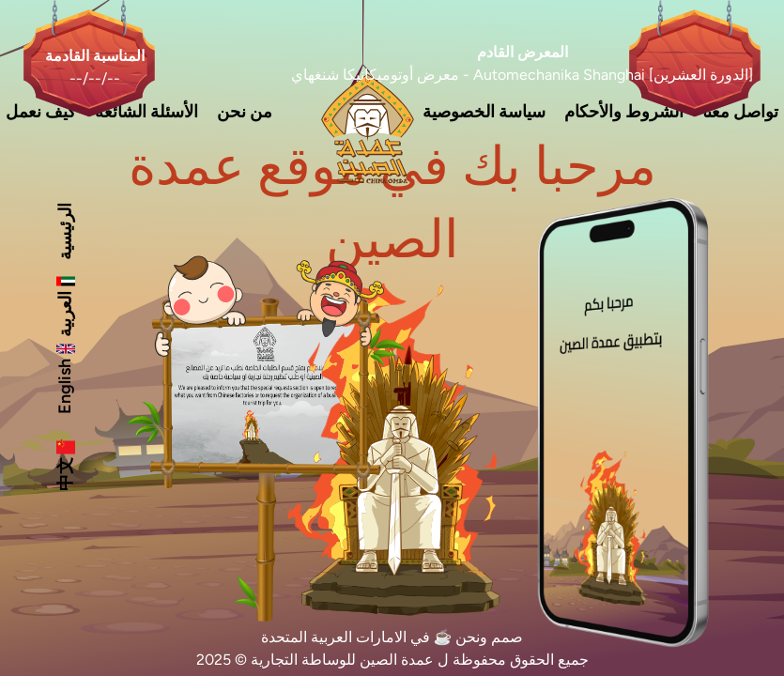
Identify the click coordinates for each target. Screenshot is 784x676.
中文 (65, 465)
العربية (65, 305)
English (65, 377)
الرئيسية (65, 231)
